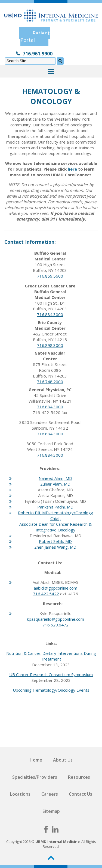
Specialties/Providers (35, 777)
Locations (20, 794)
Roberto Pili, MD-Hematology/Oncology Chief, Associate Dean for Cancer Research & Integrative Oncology (55, 521)
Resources (79, 777)
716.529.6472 (55, 625)
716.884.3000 (50, 314)
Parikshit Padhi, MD (55, 507)
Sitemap (51, 811)
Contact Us (81, 794)
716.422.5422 (46, 594)
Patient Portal (35, 36)
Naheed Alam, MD (55, 478)
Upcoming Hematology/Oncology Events (51, 690)
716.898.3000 (50, 345)
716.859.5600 (50, 276)
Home (36, 760)
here (72, 169)
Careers (50, 794)
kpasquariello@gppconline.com (55, 619)
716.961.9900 (38, 53)
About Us (63, 760)
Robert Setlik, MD (55, 541)
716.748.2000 (50, 382)
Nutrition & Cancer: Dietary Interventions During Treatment (51, 656)
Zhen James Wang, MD (55, 547)
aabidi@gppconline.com (55, 588)
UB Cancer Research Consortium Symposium (51, 674)
